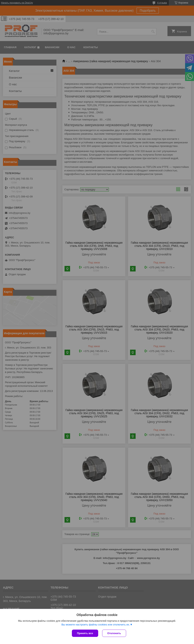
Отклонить (114, 633)
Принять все (85, 633)
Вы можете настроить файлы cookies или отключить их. (96, 625)
